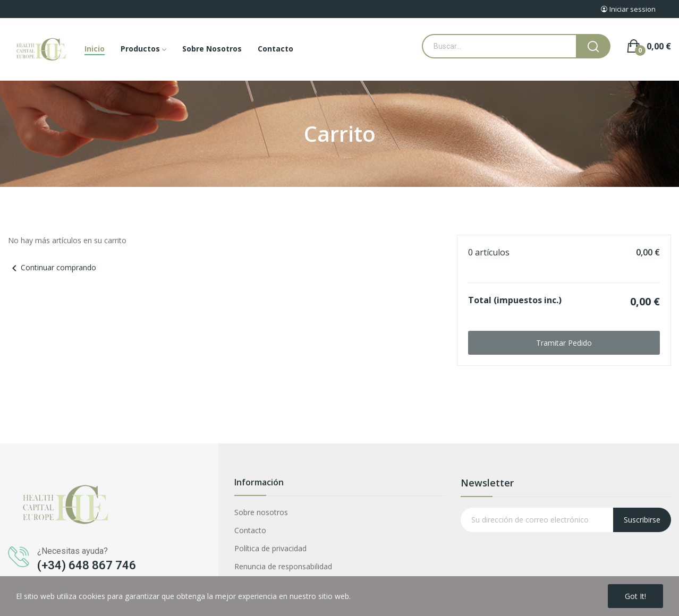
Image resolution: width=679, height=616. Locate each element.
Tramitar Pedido (564, 343)
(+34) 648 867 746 (87, 565)
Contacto (250, 530)
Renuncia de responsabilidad (283, 566)
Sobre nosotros (261, 512)
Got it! (635, 596)
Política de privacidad (270, 548)
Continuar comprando (52, 267)
